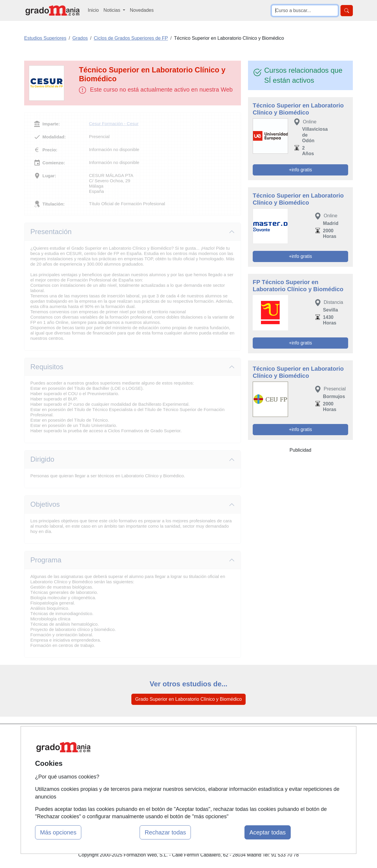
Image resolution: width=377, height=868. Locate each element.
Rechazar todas (165, 832)
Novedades (142, 10)
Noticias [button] (112, 10)
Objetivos (45, 504)
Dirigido (42, 459)
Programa (46, 560)
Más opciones (58, 832)
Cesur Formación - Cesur (114, 124)
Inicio (93, 10)
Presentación (51, 232)
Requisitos (47, 367)
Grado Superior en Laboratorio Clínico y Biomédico (188, 699)
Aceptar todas (268, 832)
